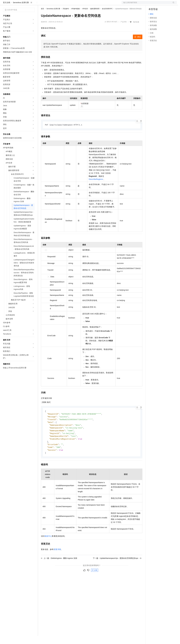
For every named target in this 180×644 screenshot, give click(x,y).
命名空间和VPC (107, 17)
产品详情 (124, 30)
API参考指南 (75, 17)
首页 (42, 17)
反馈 (95, 580)
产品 (33, 4)
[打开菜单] (4, 4)
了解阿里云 (83, 4)
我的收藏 (136, 30)
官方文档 (7, 11)
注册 (163, 4)
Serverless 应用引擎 (21, 11)
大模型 (26, 4)
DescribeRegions (96, 187)
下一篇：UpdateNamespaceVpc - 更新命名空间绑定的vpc (117, 568)
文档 (146, 4)
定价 (55, 4)
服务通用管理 (95, 17)
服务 (75, 4)
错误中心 (48, 546)
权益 (49, 4)
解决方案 (41, 4)
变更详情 (57, 560)
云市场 (62, 4)
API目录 (85, 17)
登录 (173, 4)
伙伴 (68, 4)
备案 (151, 4)
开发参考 (66, 17)
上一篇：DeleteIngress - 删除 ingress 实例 (59, 568)
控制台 (157, 4)
